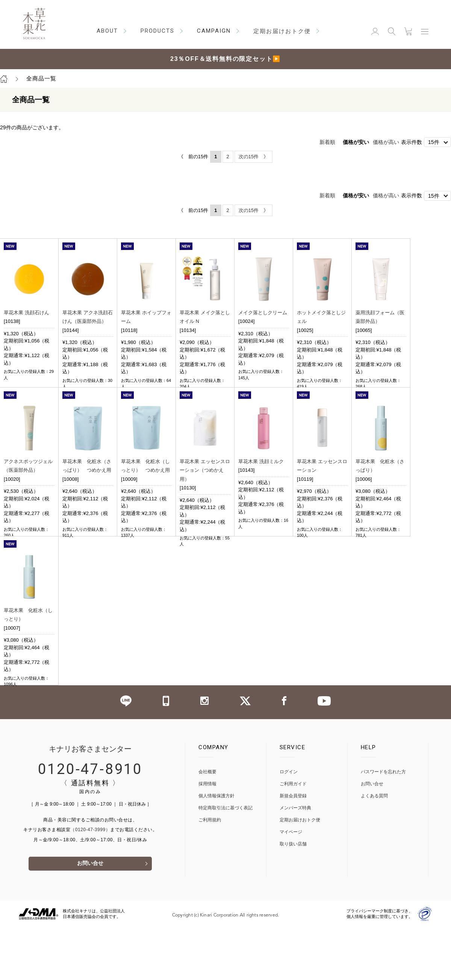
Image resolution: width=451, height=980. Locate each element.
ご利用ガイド (293, 837)
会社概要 (207, 825)
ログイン (289, 825)
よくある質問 (374, 849)
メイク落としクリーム (263, 313)
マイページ (291, 885)
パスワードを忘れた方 (383, 825)
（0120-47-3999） (90, 883)
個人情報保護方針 (216, 849)
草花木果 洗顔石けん (26, 313)
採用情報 (207, 837)
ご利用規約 (210, 873)
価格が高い (386, 142)
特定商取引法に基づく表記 (225, 861)
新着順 (327, 142)
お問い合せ (90, 917)
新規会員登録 (293, 849)
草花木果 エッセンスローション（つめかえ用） (205, 488)
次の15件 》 (253, 157)
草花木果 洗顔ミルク (261, 479)
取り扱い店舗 (293, 897)
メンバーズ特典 (295, 861)
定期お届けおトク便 (300, 873)
